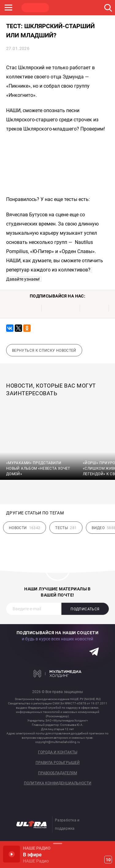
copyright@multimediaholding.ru (58, 742)
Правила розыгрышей (58, 763)
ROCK (64, 8)
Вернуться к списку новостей (44, 351)
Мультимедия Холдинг (57, 673)
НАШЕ (35, 8)
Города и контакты (58, 752)
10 (108, 860)
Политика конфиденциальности (58, 783)
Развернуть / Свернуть (57, 843)
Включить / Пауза (11, 854)
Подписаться (85, 609)
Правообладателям (57, 773)
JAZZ (94, 8)
